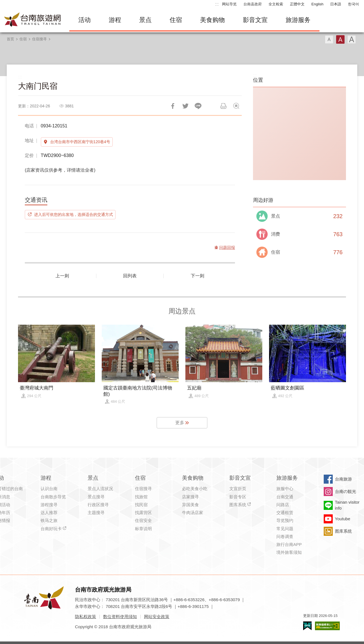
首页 (10, 39)
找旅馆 (141, 497)
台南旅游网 (33, 20)
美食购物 (212, 20)
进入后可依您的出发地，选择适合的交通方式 (74, 214)
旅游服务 (298, 20)
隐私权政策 (86, 617)
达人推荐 (49, 513)
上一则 (62, 276)
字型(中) (340, 39)
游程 (115, 20)
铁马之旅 (49, 520)
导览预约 (285, 520)
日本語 (336, 4)
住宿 (176, 20)
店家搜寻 (190, 497)
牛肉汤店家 (193, 513)
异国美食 (190, 505)
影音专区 (238, 497)
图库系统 (238, 505)
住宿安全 (143, 520)
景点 (145, 20)
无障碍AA (327, 626)
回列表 (130, 276)
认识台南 (49, 489)
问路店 (283, 505)
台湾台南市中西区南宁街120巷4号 (80, 142)
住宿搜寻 (39, 39)
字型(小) (329, 39)
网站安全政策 (157, 617)
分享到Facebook (173, 106)
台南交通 (285, 497)
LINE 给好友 (198, 106)
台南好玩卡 (51, 529)
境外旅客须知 (289, 552)
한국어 (353, 4)
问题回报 (236, 106)
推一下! (185, 106)
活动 (85, 20)
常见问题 (285, 529)
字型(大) (352, 39)
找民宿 (141, 505)
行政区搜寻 (98, 505)
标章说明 (143, 529)
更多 (180, 423)
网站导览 (229, 4)
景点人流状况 (100, 489)
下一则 (197, 276)
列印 (223, 106)
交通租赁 (285, 513)
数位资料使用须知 (120, 617)
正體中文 (297, 4)
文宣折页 (238, 489)
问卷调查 (285, 536)
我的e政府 (307, 626)
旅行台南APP (289, 544)
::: (217, 4)
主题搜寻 (96, 513)
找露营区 (143, 513)
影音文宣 (255, 20)
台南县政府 (253, 4)
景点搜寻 (96, 497)
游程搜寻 (49, 505)
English (317, 4)
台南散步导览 (53, 497)
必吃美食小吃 (195, 489)
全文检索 (276, 4)
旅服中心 (285, 489)
